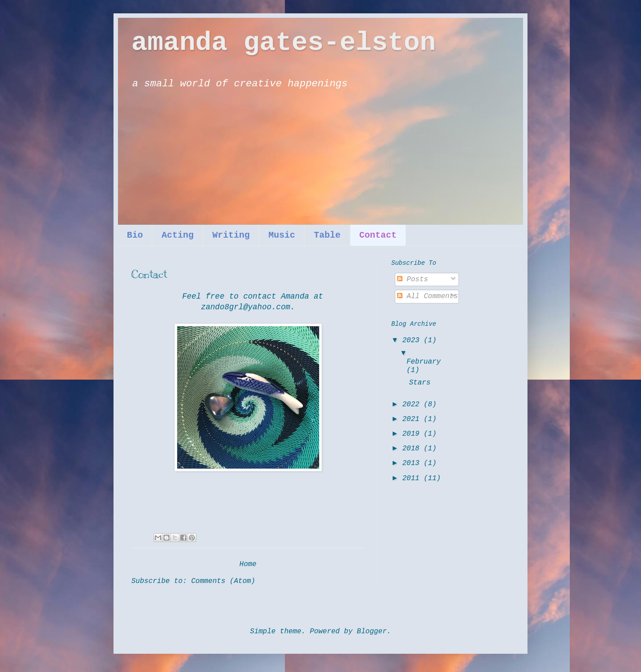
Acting (178, 235)
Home (248, 564)
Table (327, 235)
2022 (413, 405)
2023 (413, 340)
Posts (413, 279)
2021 (413, 419)
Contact (378, 235)
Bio (135, 235)
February (424, 362)
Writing (231, 235)
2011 (413, 478)
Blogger (372, 632)
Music (282, 235)
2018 (413, 449)
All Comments (428, 296)
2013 (413, 463)
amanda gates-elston (284, 43)
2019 (413, 434)
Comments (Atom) (223, 581)
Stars (420, 383)
